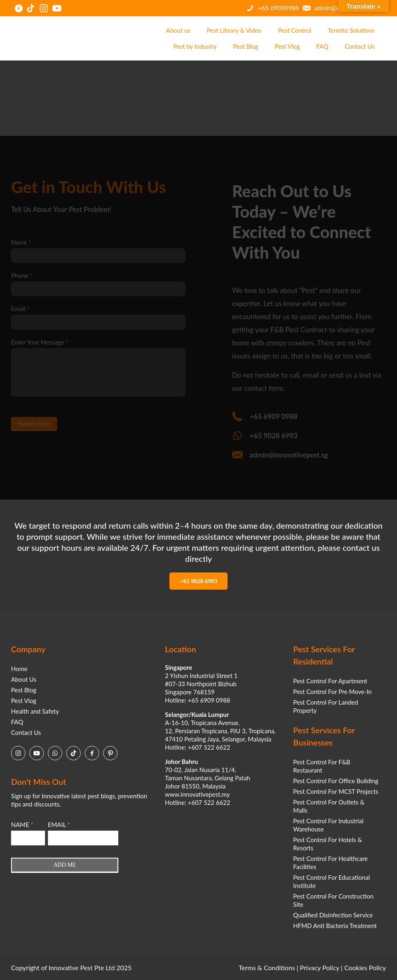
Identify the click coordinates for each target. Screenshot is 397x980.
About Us (24, 679)
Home (19, 669)
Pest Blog (24, 690)
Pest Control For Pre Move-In (332, 692)
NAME (22, 825)
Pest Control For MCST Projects (336, 791)
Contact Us (26, 732)
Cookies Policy (365, 968)
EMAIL (59, 825)
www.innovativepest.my (197, 794)
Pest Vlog (24, 701)
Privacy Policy (320, 968)
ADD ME (65, 865)
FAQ (17, 722)
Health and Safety (35, 711)
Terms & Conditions (267, 968)
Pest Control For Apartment (330, 681)
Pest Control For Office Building (336, 781)
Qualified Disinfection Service (333, 915)
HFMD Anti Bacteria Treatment (335, 926)
